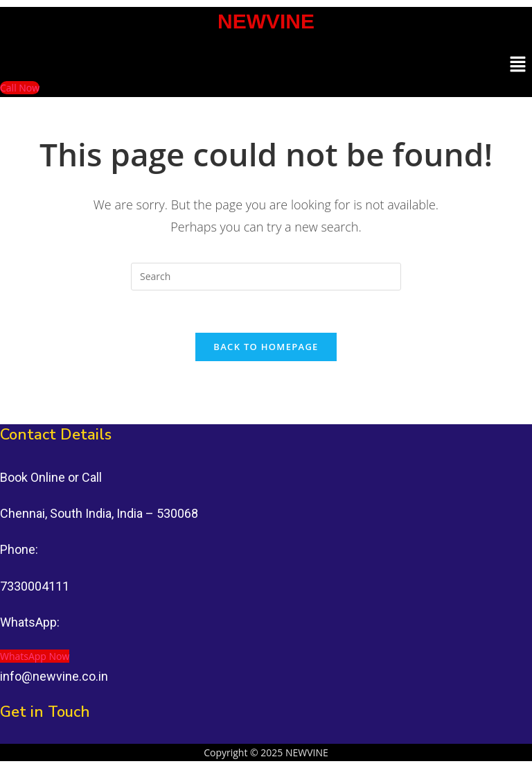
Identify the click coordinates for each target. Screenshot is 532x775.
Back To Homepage (266, 347)
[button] (518, 64)
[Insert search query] (266, 277)
